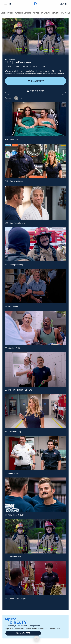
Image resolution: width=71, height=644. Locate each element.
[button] (6, 4)
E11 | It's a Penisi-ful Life (15, 223)
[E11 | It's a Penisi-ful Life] (35, 203)
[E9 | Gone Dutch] (35, 286)
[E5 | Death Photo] (35, 453)
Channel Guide (7, 13)
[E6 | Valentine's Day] (35, 411)
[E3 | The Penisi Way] (35, 536)
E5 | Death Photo (12, 473)
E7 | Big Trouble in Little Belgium (18, 390)
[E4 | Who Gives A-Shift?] (35, 495)
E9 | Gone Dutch (12, 306)
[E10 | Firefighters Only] (35, 244)
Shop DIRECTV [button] (35, 81)
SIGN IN (63, 4)
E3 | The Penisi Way (13, 557)
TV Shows (45, 13)
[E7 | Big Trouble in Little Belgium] (35, 370)
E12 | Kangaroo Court (14, 181)
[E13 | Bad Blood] (35, 119)
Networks (55, 13)
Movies (36, 13)
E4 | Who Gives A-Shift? (15, 515)
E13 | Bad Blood (12, 140)
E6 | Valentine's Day (13, 432)
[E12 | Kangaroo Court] (35, 161)
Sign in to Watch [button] (35, 91)
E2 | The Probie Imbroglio (15, 598)
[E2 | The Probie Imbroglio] (35, 578)
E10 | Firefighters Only (14, 265)
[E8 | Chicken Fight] (35, 328)
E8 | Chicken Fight (12, 348)
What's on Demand (23, 13)
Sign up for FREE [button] (23, 633)
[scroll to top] (37, 639)
